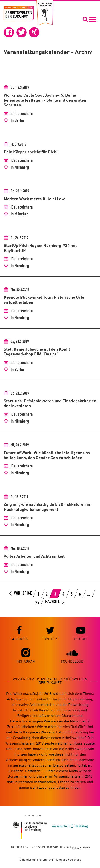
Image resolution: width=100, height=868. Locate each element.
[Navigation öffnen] (89, 19)
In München (19, 214)
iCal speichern (22, 114)
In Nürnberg (20, 168)
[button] (9, 32)
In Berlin (17, 121)
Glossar (53, 847)
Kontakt (66, 847)
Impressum (38, 847)
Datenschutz (20, 847)
